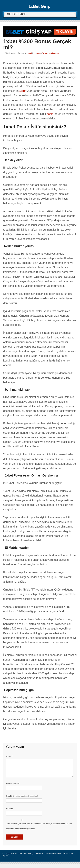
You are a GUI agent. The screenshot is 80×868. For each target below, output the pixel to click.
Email (22, 796)
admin (38, 53)
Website (9, 809)
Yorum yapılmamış (50, 53)
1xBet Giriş (39, 6)
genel (29, 53)
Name (13, 783)
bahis (50, 114)
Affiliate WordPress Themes (57, 853)
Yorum (9, 756)
